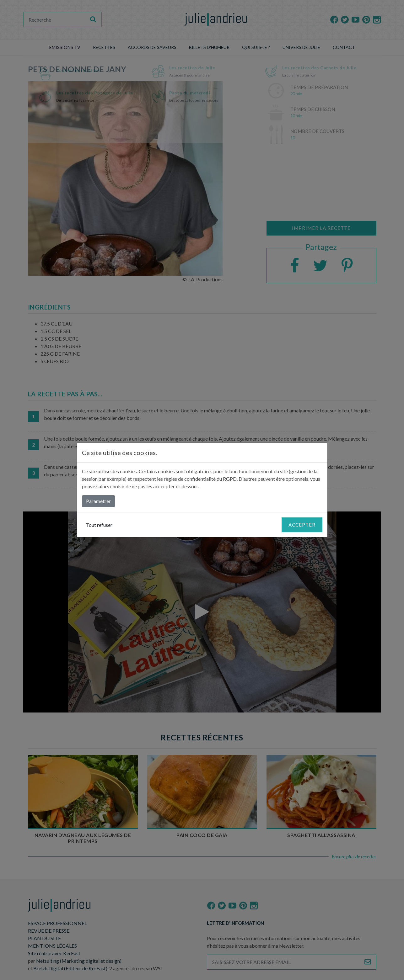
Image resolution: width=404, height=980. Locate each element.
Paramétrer (98, 501)
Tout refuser (99, 525)
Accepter (302, 525)
